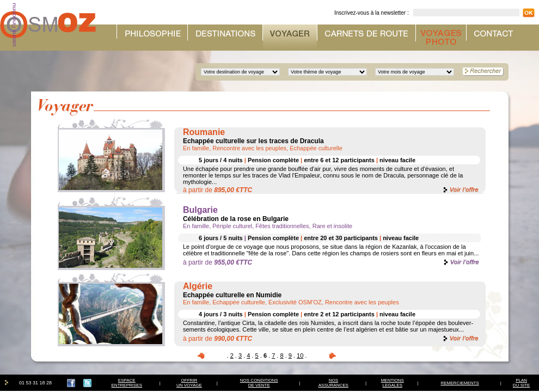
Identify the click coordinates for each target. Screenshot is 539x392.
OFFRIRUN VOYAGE (189, 383)
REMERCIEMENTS (460, 383)
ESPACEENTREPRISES (127, 383)
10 (300, 356)
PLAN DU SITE (522, 383)
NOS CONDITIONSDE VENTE (259, 383)
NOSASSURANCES (333, 383)
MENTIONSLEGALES (393, 383)
